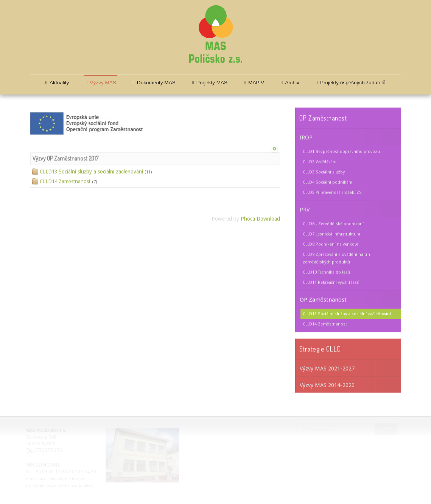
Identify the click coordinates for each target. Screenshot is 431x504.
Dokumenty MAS (156, 83)
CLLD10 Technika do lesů (326, 272)
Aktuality (59, 83)
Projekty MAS (212, 83)
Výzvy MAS (103, 83)
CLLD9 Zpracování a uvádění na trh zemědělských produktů (336, 258)
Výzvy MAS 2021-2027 (327, 368)
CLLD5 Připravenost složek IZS (332, 192)
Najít (386, 429)
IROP (306, 137)
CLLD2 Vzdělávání (320, 161)
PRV (305, 209)
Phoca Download (260, 219)
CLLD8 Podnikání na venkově (331, 244)
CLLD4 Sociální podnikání (328, 182)
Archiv (292, 83)
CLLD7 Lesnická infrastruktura (331, 233)
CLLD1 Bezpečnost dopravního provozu (341, 151)
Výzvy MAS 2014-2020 (327, 385)
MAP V (256, 83)
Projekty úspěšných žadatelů (353, 83)
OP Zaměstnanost (323, 299)
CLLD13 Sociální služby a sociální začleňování (347, 313)
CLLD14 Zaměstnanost (325, 323)
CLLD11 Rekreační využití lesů (331, 282)
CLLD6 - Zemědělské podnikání (333, 223)
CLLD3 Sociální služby (324, 171)
